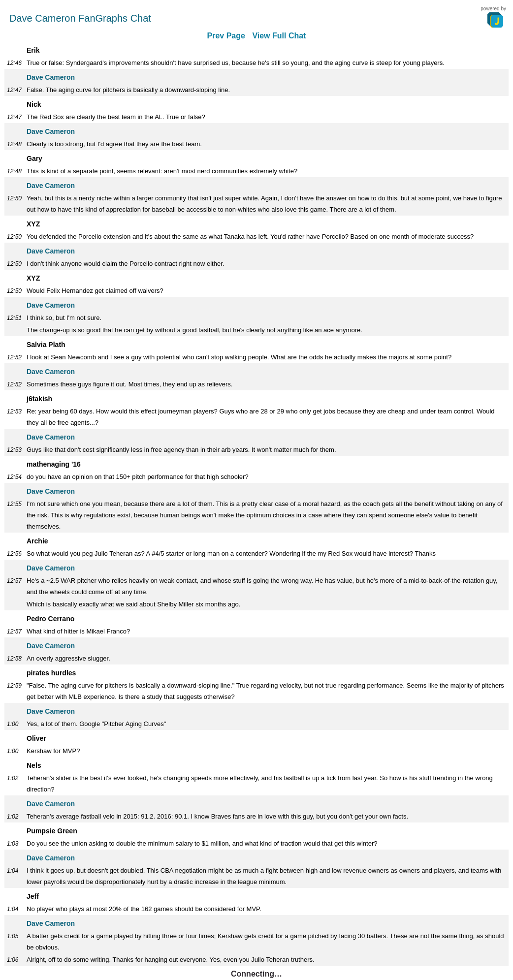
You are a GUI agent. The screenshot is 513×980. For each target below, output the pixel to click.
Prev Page (226, 36)
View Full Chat (279, 36)
